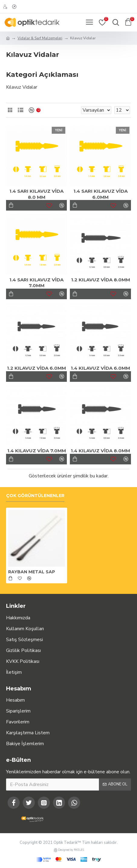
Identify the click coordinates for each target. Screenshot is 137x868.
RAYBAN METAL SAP (32, 572)
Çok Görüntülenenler (35, 496)
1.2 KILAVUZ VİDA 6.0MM (36, 368)
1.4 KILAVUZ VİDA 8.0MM (100, 451)
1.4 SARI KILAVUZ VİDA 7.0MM (36, 283)
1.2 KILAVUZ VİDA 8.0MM (101, 280)
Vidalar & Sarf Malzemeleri (40, 38)
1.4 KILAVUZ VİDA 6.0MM (100, 368)
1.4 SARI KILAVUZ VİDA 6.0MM (101, 194)
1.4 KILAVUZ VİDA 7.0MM (37, 451)
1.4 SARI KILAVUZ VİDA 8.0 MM (36, 194)
